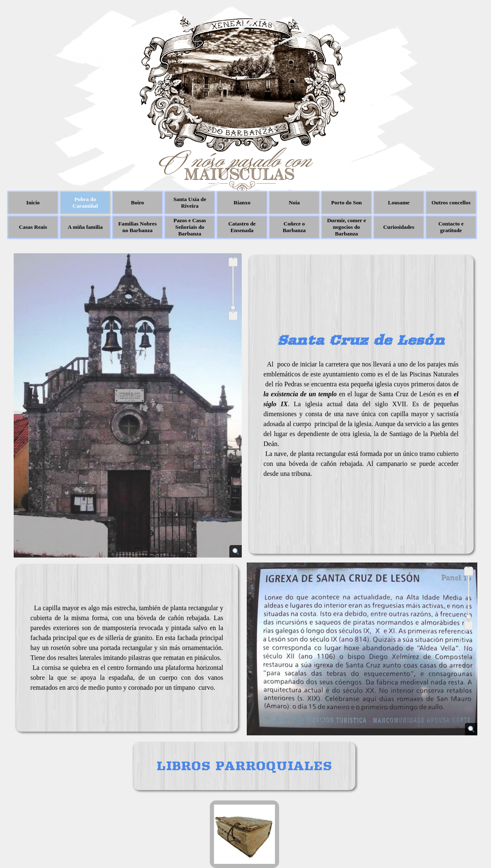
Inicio (33, 202)
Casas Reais (33, 227)
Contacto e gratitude (451, 227)
